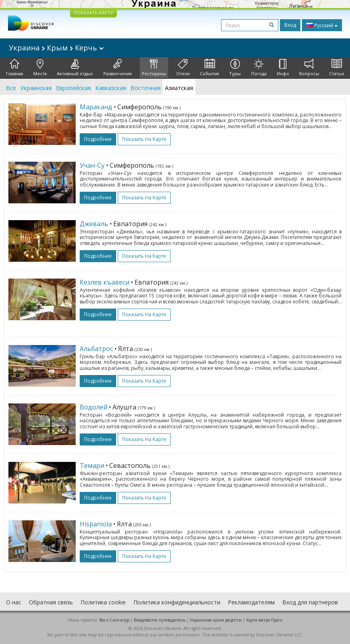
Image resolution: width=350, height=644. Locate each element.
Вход (290, 25)
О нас (14, 602)
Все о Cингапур (114, 620)
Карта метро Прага (264, 620)
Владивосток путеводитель (160, 620)
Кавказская (111, 88)
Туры (235, 68)
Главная (15, 68)
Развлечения (118, 68)
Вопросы (309, 68)
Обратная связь (51, 602)
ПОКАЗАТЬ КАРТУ (94, 13)
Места (40, 68)
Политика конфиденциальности (177, 602)
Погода (259, 68)
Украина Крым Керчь (56, 48)
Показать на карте (144, 139)
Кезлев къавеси (105, 282)
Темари (92, 465)
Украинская (36, 88)
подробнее (98, 139)
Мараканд (96, 107)
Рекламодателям (251, 602)
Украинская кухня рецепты (216, 620)
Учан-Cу (92, 165)
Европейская (73, 88)
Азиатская (179, 88)
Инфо (283, 68)
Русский (322, 25)
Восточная (146, 88)
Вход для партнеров (310, 602)
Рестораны (154, 68)
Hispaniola (96, 524)
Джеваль (94, 224)
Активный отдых (75, 68)
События (209, 68)
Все (11, 88)
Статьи (337, 68)
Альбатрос (96, 349)
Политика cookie (103, 602)
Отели (183, 68)
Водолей (94, 407)
